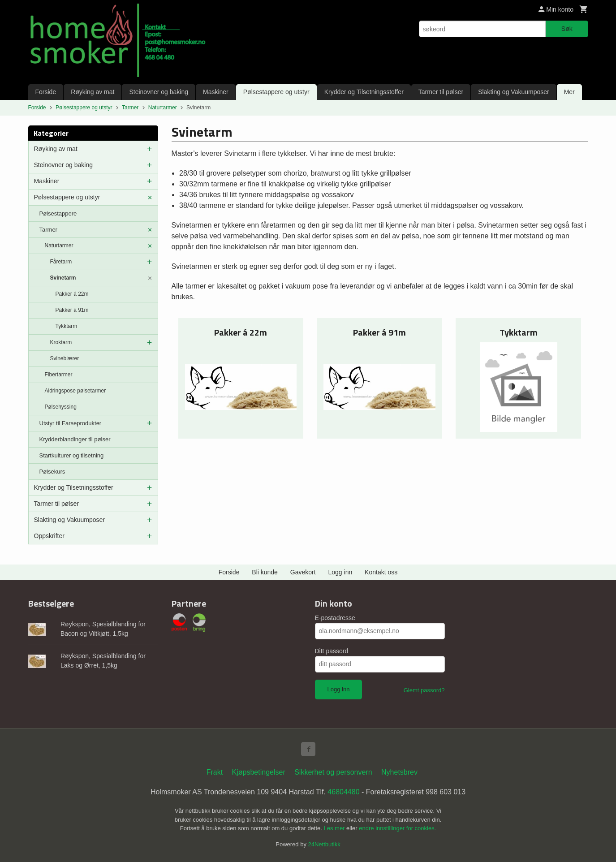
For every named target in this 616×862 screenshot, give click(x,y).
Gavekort (303, 572)
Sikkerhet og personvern (333, 772)
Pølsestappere (58, 213)
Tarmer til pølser (441, 92)
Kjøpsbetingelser (259, 772)
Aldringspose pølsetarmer (75, 391)
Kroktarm (61, 342)
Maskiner (216, 92)
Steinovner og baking (159, 92)
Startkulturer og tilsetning (72, 455)
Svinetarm (63, 278)
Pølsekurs (52, 472)
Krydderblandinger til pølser (75, 439)
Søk (567, 29)
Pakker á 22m (72, 294)
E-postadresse (335, 618)
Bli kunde (265, 572)
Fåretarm (61, 262)
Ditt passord (332, 651)
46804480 (343, 792)
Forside (46, 92)
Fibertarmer (59, 375)
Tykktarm (67, 326)
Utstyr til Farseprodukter (71, 423)
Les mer (335, 828)
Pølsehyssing (61, 407)
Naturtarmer (59, 246)
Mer (569, 92)
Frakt (215, 772)
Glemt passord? (424, 690)
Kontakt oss (381, 572)
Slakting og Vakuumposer (514, 92)
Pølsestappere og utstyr (276, 92)
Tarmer (48, 230)
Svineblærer (65, 358)
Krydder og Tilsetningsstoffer (364, 92)
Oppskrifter (49, 536)
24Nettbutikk (324, 844)
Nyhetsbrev (399, 772)
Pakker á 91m (72, 310)
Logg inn (340, 572)
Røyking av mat (93, 92)
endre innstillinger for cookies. (397, 828)
